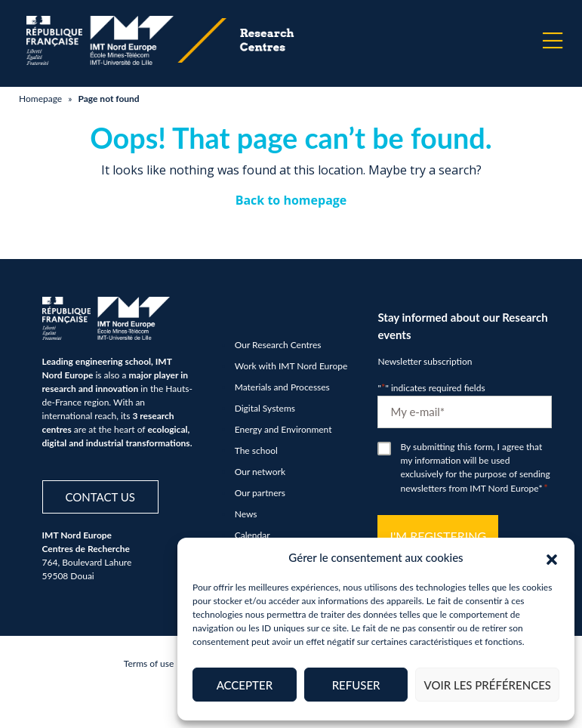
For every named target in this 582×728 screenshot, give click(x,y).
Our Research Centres (278, 345)
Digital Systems (265, 408)
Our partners (260, 493)
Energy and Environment (283, 429)
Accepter (245, 685)
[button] (552, 557)
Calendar (253, 535)
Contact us (100, 497)
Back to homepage (291, 200)
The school (256, 450)
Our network (260, 472)
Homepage (40, 99)
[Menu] (553, 41)
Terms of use (149, 663)
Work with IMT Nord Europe (291, 366)
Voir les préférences (487, 685)
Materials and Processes (282, 387)
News (246, 514)
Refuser (356, 685)
